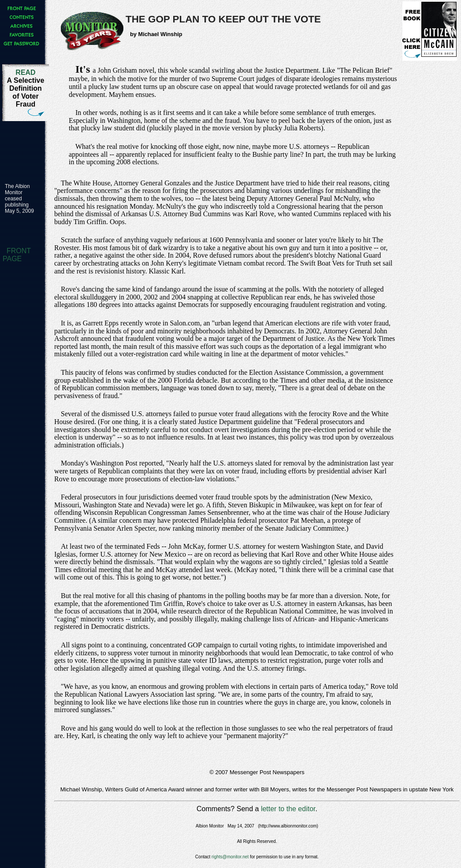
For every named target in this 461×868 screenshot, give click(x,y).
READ (25, 72)
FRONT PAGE (17, 255)
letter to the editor (288, 809)
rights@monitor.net (230, 857)
